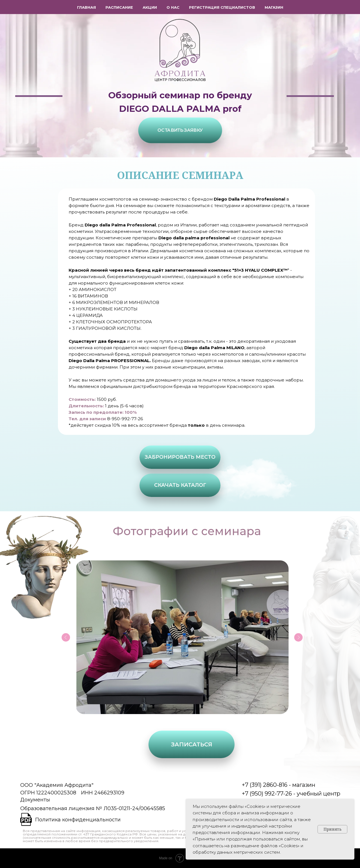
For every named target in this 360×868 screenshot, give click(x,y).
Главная (86, 7)
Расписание (119, 7)
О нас (173, 7)
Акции (150, 7)
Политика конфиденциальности (78, 820)
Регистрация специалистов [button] (222, 7)
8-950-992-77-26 (125, 419)
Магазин (274, 7)
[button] (180, 130)
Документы (35, 800)
